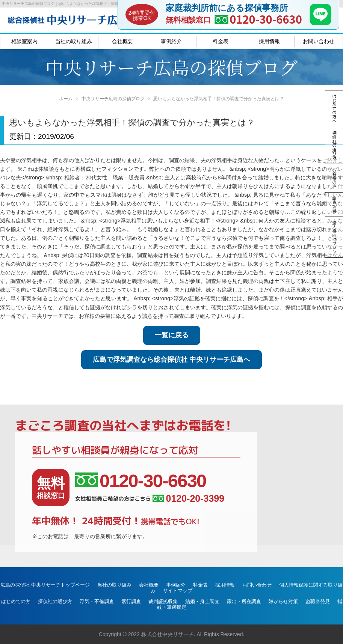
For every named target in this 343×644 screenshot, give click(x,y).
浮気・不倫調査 (97, 601)
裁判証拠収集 (163, 601)
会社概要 (122, 41)
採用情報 (269, 41)
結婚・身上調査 (202, 601)
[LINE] (320, 23)
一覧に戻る (172, 335)
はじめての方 (16, 601)
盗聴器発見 (318, 601)
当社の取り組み (74, 41)
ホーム (66, 99)
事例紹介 (171, 41)
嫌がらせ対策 (283, 601)
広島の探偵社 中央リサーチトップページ (45, 585)
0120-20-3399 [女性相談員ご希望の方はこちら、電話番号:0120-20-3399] (188, 499)
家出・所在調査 (244, 601)
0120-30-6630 (266, 19)
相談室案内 (24, 41)
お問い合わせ (319, 41)
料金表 (221, 41)
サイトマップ (178, 591)
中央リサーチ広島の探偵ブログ (113, 99)
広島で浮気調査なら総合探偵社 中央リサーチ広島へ (171, 360)
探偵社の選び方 (55, 601)
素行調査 (131, 601)
